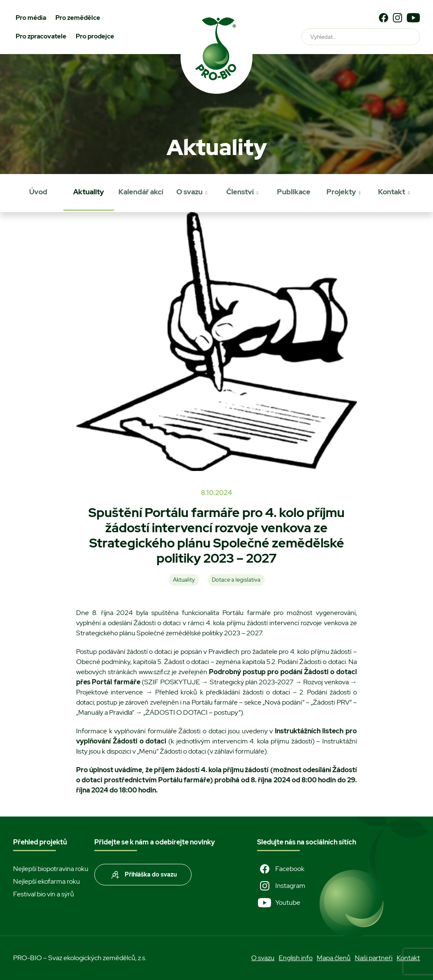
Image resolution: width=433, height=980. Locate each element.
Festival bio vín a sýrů (44, 894)
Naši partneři (374, 958)
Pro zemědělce (78, 18)
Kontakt (392, 192)
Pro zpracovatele (41, 36)
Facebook (281, 869)
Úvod (38, 192)
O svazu (189, 192)
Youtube (279, 903)
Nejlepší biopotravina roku (51, 869)
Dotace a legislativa (236, 580)
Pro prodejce (95, 36)
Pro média (31, 18)
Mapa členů (334, 958)
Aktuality (89, 192)
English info (296, 958)
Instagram (281, 886)
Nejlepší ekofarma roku (47, 881)
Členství (240, 192)
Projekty (341, 192)
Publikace (294, 192)
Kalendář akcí (141, 192)
